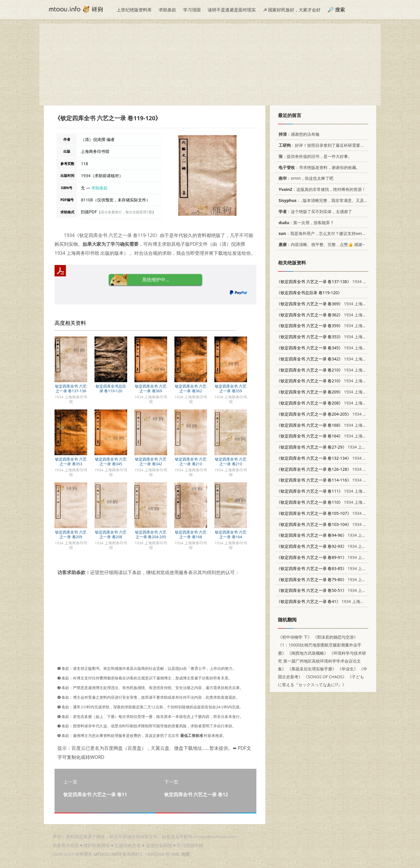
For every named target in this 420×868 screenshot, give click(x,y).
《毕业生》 (348, 669)
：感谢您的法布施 (298, 134)
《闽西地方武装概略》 (308, 653)
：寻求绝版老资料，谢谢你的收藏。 (318, 167)
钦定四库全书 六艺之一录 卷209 (71, 534)
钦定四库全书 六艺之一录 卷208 (111, 534)
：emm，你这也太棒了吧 (305, 178)
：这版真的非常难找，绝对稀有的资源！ (321, 189)
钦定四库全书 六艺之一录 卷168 (191, 534)
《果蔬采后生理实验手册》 (312, 669)
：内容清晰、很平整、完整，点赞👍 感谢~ (321, 244)
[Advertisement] (210, 65)
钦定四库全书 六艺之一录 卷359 (231, 388)
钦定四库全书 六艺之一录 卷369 (151, 388)
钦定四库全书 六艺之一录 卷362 (191, 388)
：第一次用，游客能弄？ (305, 223)
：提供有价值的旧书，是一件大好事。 (314, 156)
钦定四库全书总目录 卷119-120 (111, 388)
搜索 (340, 9)
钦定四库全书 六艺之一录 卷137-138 (71, 388)
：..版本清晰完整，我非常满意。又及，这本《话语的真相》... (342, 200)
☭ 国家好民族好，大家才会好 (292, 10)
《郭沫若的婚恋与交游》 (335, 637)
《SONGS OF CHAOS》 (325, 677)
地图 (185, 854)
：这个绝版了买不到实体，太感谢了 (314, 211)
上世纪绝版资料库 (134, 10)
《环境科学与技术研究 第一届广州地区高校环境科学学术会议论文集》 (322, 661)
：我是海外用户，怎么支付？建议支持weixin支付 (326, 233)
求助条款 (167, 10)
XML (176, 854)
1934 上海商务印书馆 (334, 282)
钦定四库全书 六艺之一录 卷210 (191, 461)
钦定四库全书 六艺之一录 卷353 (71, 461)
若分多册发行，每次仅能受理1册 (126, 212)
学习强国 (192, 10)
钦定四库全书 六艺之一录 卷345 (111, 461)
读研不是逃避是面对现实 (232, 10)
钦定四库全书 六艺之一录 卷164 (231, 534)
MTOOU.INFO (107, 854)
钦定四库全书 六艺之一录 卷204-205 (151, 534)
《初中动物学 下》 (295, 637)
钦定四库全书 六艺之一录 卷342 (151, 461)
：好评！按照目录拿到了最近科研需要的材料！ (327, 145)
